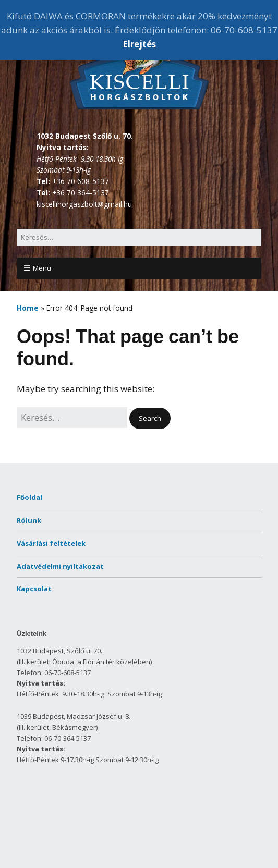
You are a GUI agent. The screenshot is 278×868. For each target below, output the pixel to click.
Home (28, 308)
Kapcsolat (34, 589)
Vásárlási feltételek (51, 543)
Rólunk (29, 520)
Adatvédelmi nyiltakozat (60, 566)
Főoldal (29, 497)
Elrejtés (139, 44)
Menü (42, 268)
